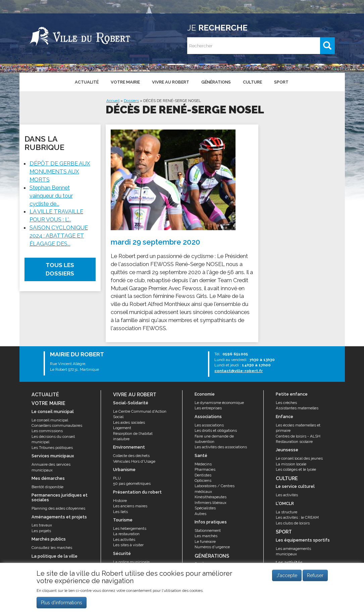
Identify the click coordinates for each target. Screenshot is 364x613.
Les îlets (120, 512)
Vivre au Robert (171, 82)
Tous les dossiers (60, 269)
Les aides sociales (129, 422)
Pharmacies (205, 469)
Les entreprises (208, 408)
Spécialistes (205, 508)
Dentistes (203, 475)
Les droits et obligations (216, 430)
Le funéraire (205, 542)
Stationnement (208, 530)
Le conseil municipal (50, 420)
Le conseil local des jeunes (299, 458)
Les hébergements (130, 528)
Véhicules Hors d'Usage (134, 461)
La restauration (126, 534)
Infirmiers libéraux (211, 503)
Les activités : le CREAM (297, 517)
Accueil (113, 101)
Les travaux (42, 525)
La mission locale (291, 464)
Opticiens (203, 480)
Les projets (41, 531)
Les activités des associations (221, 447)
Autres (200, 514)
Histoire (120, 501)
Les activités (124, 540)
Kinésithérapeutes (211, 497)
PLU (117, 478)
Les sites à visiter (128, 545)
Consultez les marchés (52, 548)
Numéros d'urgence (212, 547)
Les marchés (206, 536)
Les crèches (286, 403)
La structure (287, 512)
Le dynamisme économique (219, 403)
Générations (216, 82)
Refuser (315, 576)
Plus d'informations (62, 603)
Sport (281, 82)
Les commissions (47, 431)
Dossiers (131, 101)
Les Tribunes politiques (52, 448)
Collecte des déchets (131, 456)
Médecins (203, 464)
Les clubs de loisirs (293, 523)
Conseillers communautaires (57, 425)
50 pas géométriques (132, 483)
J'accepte (287, 576)
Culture (252, 82)
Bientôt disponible (47, 487)
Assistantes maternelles (297, 408)
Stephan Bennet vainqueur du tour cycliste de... (51, 196)
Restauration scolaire (294, 442)
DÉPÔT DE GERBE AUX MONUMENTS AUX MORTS (60, 171)
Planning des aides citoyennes (58, 508)
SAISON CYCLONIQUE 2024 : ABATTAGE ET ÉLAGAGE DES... (59, 236)
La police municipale (131, 562)
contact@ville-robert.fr (239, 371)
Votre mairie (125, 82)
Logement (122, 428)
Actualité (87, 82)
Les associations (209, 425)
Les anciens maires (130, 506)
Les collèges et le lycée (296, 469)
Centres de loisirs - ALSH (298, 436)
